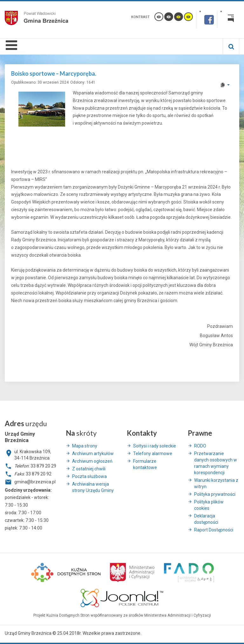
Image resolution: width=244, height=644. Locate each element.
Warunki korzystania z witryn (216, 483)
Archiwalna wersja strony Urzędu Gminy (93, 487)
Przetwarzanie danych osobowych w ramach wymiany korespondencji (216, 463)
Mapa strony (85, 446)
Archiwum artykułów (93, 454)
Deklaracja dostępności (206, 519)
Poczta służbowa (89, 476)
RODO (200, 446)
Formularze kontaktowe (145, 464)
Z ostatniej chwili (89, 469)
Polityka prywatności (215, 494)
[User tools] (225, 85)
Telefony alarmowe (153, 454)
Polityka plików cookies (209, 505)
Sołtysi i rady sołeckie (155, 446)
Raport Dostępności (214, 530)
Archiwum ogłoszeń (92, 461)
